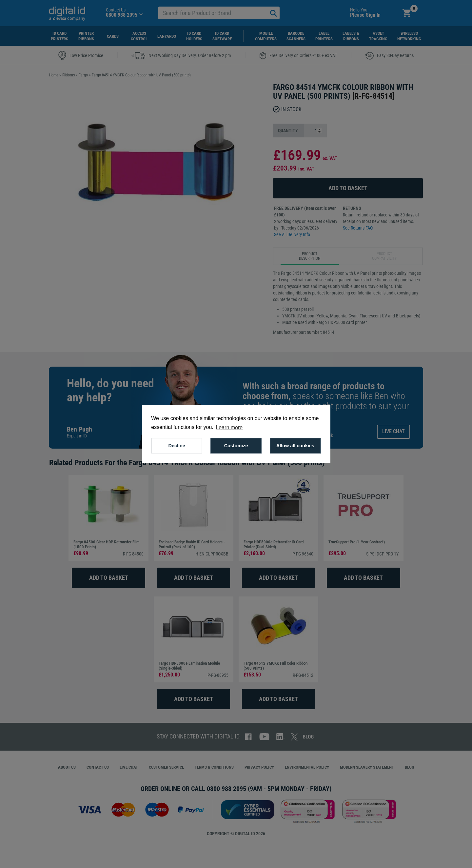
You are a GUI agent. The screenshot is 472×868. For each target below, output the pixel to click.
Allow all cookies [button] (295, 446)
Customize (236, 446)
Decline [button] (177, 446)
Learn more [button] (229, 427)
